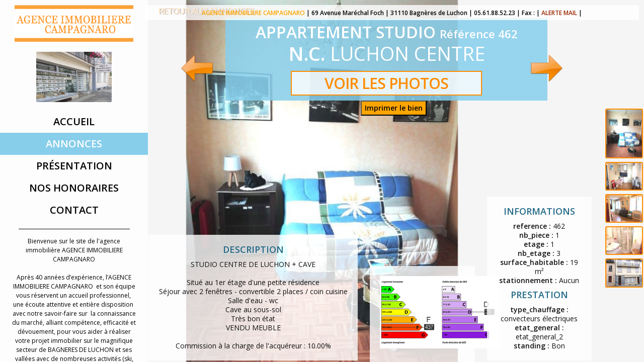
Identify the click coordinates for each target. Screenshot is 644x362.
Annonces (74, 144)
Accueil (74, 121)
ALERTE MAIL (559, 13)
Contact (74, 210)
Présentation (74, 166)
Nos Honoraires (74, 188)
